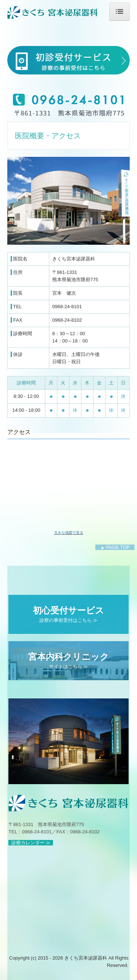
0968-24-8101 (67, 307)
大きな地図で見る (69, 533)
